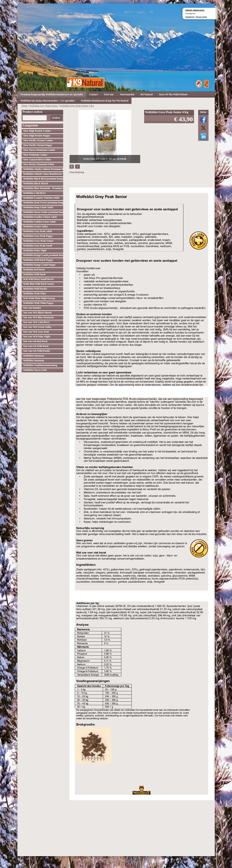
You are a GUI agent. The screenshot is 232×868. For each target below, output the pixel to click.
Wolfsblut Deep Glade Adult (38, 207)
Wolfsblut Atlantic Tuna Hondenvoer (43, 174)
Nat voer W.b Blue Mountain (39, 317)
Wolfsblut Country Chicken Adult (41, 198)
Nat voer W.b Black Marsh (37, 313)
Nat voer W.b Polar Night (37, 337)
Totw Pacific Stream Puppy (38, 145)
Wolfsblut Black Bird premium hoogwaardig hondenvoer (43, 179)
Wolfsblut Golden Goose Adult (39, 222)
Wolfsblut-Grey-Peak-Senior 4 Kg (77, 106)
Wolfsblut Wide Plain (35, 293)
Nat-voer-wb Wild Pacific (37, 351)
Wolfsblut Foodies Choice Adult (40, 217)
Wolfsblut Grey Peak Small (38, 246)
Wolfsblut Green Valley (36, 227)
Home (25, 106)
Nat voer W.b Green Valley (37, 327)
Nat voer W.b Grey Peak (36, 332)
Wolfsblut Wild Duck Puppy (38, 260)
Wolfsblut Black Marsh (36, 183)
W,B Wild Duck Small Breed (38, 279)
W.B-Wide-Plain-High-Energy (39, 298)
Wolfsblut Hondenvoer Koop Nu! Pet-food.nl (105, 101)
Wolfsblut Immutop (34, 360)
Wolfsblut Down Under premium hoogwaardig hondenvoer (43, 212)
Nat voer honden (32, 308)
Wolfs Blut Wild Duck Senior (39, 284)
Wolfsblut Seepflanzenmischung (40, 365)
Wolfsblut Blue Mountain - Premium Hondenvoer (43, 188)
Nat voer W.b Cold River (36, 322)
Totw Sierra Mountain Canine (39, 150)
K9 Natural (147, 94)
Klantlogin (190, 17)
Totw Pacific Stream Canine (38, 140)
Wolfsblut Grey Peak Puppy (38, 236)
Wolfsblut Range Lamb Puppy (39, 265)
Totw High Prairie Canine (37, 131)
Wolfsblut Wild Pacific (35, 289)
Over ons (109, 94)
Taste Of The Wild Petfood (173, 94)
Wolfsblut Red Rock (34, 270)
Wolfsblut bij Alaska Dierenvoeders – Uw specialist (48, 101)
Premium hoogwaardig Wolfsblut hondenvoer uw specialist (52, 94)
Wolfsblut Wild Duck (34, 274)
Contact (94, 94)
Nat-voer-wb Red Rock (36, 341)
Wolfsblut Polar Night (35, 250)
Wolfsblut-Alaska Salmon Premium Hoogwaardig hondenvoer (43, 169)
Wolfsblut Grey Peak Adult (38, 231)
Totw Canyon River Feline (37, 160)
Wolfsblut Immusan (34, 356)
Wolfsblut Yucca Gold (35, 370)
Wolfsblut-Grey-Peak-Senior (44, 106)
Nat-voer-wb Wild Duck (36, 346)
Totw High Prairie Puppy (37, 136)
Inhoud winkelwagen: (195, 10)
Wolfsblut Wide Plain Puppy (38, 303)
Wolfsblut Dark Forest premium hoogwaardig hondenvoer (43, 203)
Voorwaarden (127, 94)
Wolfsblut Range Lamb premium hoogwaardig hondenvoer (43, 255)
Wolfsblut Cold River (35, 193)
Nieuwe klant (201, 17)
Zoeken (56, 118)
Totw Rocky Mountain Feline (39, 164)
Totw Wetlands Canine (35, 155)
